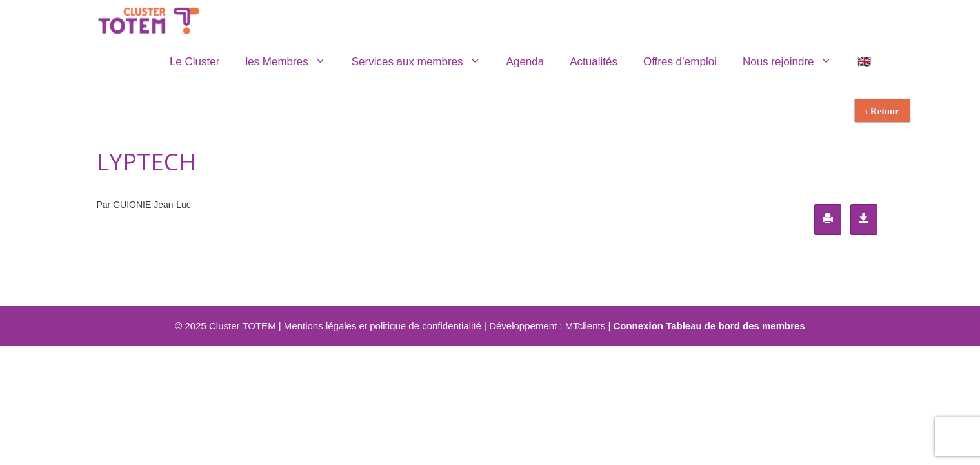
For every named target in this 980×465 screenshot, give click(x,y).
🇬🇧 (864, 62)
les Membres (292, 62)
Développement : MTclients (547, 326)
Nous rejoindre (794, 62)
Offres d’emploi (680, 62)
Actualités (594, 62)
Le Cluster (195, 62)
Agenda (525, 62)
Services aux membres (423, 62)
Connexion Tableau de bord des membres (709, 326)
